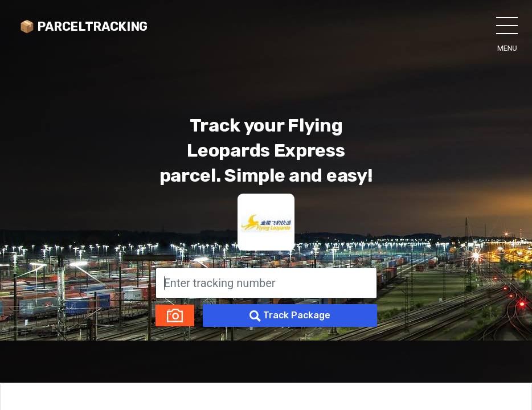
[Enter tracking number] (266, 283)
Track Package (290, 316)
